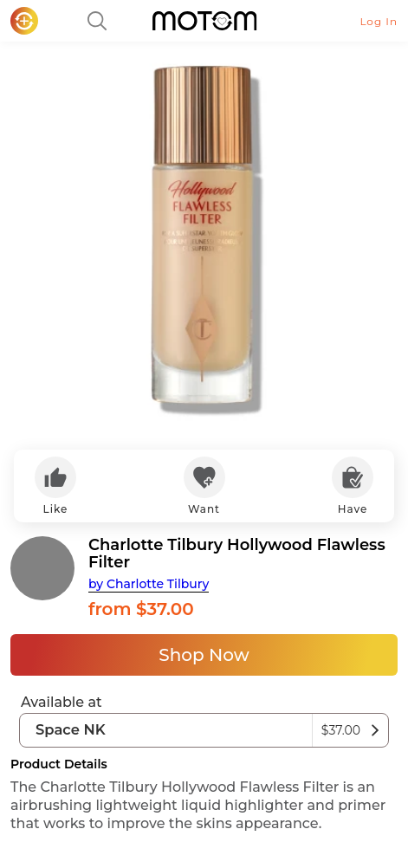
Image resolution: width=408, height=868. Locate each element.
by (149, 584)
